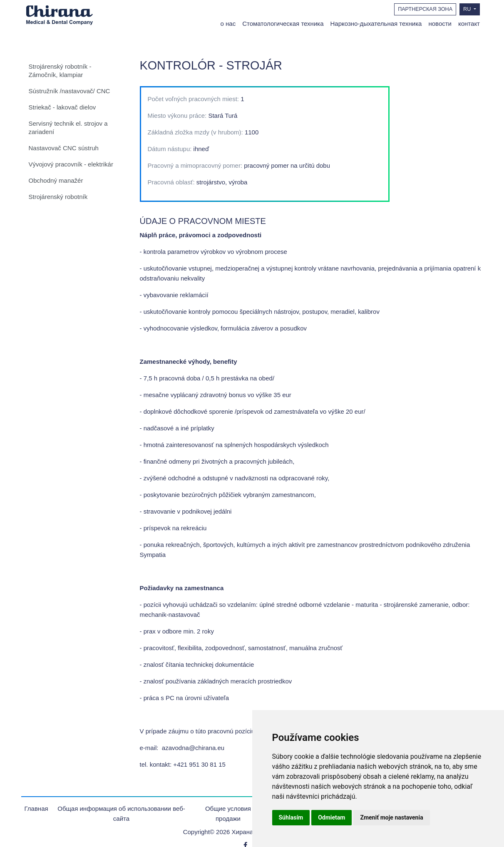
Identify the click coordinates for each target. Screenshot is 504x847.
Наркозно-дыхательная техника (376, 24)
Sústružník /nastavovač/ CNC (70, 91)
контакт (469, 24)
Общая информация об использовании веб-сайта (121, 813)
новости (440, 24)
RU (468, 9)
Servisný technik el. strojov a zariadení (68, 128)
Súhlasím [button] (291, 817)
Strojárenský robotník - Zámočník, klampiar (60, 71)
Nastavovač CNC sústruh (64, 148)
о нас (228, 24)
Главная (36, 808)
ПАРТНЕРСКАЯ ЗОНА (425, 9)
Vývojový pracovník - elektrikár (71, 164)
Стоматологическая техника (283, 24)
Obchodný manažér (56, 180)
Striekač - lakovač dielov (62, 107)
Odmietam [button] (331, 817)
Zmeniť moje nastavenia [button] (391, 817)
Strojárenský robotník (58, 197)
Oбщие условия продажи (228, 813)
